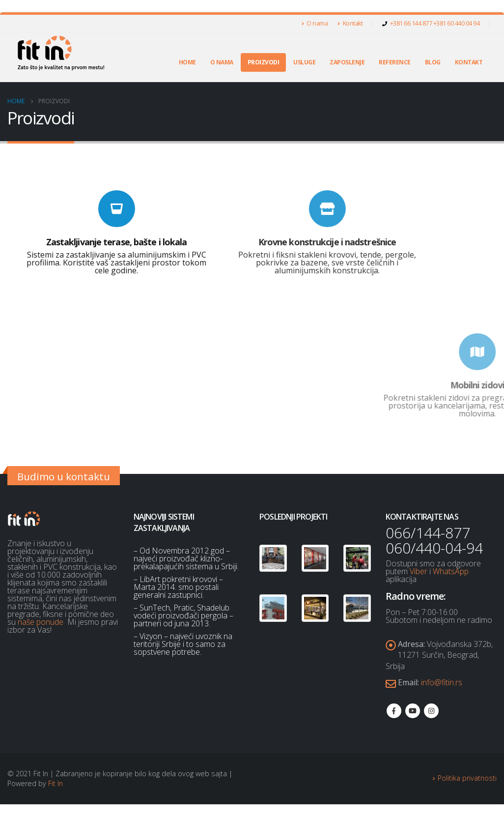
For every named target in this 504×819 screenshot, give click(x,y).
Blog (433, 62)
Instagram (431, 714)
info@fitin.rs (442, 685)
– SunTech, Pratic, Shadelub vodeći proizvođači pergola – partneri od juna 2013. (183, 615)
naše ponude (41, 622)
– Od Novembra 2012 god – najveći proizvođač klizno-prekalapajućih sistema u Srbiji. (186, 558)
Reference (395, 62)
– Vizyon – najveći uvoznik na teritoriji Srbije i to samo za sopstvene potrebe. (183, 644)
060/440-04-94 (434, 548)
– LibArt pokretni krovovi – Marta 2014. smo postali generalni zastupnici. (178, 587)
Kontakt (350, 23)
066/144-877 (428, 533)
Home (187, 62)
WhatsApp (451, 571)
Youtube (413, 714)
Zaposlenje (347, 62)
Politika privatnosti (467, 780)
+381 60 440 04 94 (457, 23)
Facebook (394, 714)
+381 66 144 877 (412, 23)
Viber (419, 571)
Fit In (56, 786)
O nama (315, 23)
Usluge (304, 62)
